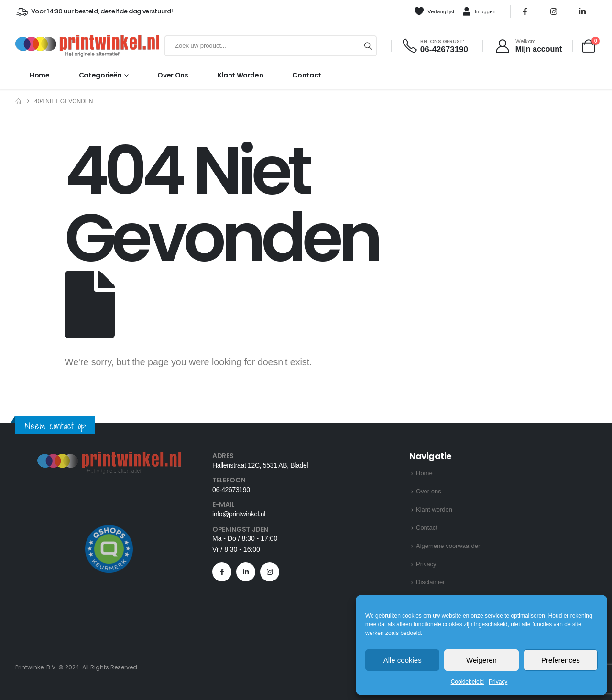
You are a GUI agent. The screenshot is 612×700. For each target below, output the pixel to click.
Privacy (498, 682)
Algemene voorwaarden (449, 546)
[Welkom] (528, 46)
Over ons (173, 75)
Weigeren (481, 660)
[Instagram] (554, 11)
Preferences (561, 660)
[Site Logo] (87, 46)
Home (40, 75)
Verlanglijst (434, 11)
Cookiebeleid (467, 682)
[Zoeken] (368, 46)
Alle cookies (403, 660)
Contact (307, 75)
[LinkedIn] (582, 11)
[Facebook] (525, 11)
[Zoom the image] (109, 457)
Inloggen (479, 12)
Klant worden (240, 75)
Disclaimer (431, 582)
